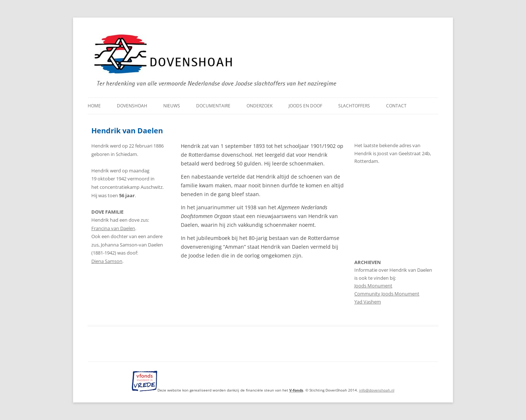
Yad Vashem (368, 302)
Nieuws (172, 106)
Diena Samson (107, 261)
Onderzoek (260, 106)
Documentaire (213, 106)
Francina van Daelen (113, 228)
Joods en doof (305, 106)
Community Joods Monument (387, 294)
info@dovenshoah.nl (377, 390)
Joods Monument (373, 286)
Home (94, 106)
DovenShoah (132, 106)
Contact (396, 106)
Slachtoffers (354, 106)
